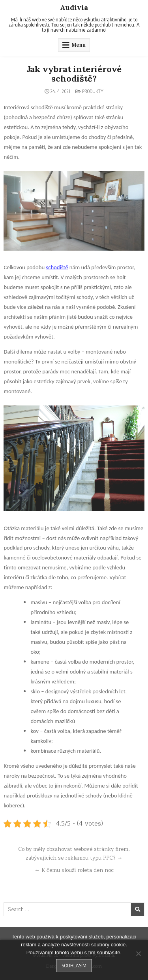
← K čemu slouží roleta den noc (74, 870)
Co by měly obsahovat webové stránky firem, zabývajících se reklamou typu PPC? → (74, 853)
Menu (79, 45)
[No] (138, 953)
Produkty (93, 91)
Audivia (74, 7)
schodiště (57, 267)
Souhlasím (74, 965)
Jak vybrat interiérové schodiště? (74, 74)
